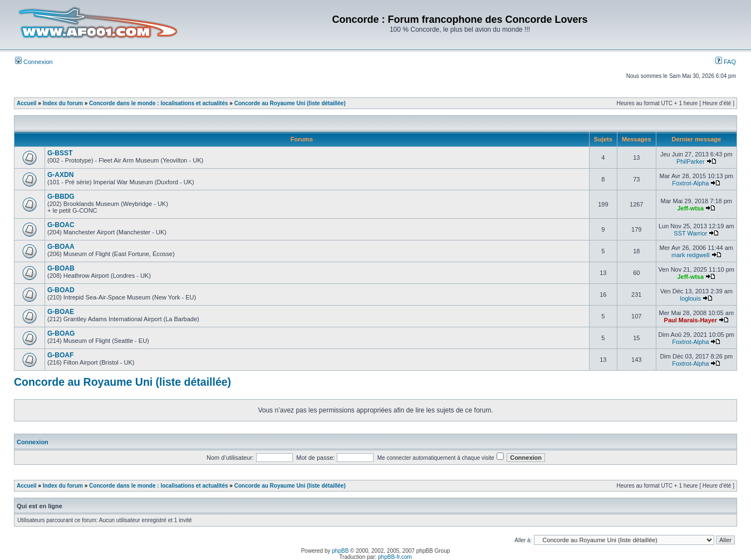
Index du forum (63, 103)
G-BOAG (61, 333)
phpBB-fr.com (395, 557)
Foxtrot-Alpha (690, 183)
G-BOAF (60, 355)
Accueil (27, 103)
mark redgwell (690, 255)
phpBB (340, 551)
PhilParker (691, 161)
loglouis (691, 298)
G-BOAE (61, 312)
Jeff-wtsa (690, 208)
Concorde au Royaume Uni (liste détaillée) (290, 103)
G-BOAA (61, 247)
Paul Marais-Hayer (691, 320)
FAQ (726, 62)
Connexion (34, 62)
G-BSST (60, 153)
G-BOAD (61, 290)
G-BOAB (61, 268)
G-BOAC (61, 225)
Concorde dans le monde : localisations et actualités (159, 103)
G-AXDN (60, 175)
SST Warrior (690, 233)
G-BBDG (61, 197)
